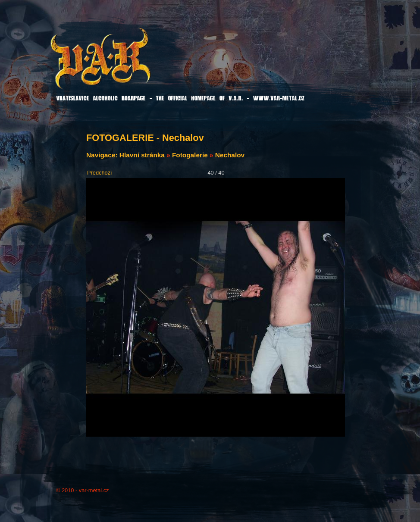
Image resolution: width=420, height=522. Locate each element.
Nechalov (230, 155)
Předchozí (100, 173)
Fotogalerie (190, 155)
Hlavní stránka (142, 155)
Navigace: (103, 155)
